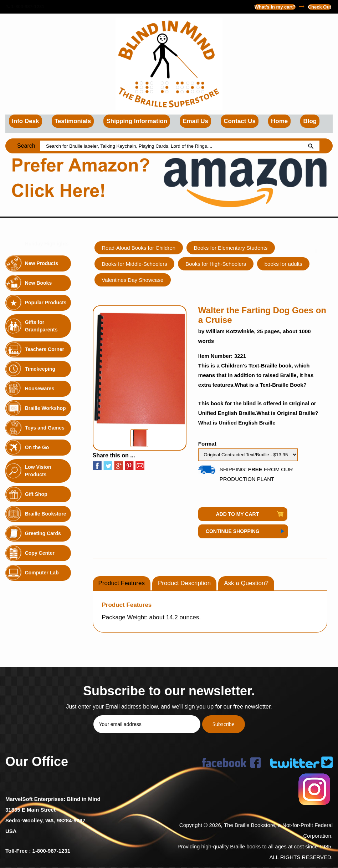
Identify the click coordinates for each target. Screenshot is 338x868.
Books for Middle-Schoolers (135, 264)
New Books (38, 283)
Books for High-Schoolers (216, 264)
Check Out (320, 7)
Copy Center (40, 553)
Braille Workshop (45, 408)
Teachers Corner (45, 349)
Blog (310, 121)
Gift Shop (36, 494)
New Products (42, 263)
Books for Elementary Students (231, 248)
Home (279, 121)
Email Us (195, 121)
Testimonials (73, 121)
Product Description (184, 583)
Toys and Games (45, 428)
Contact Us (240, 121)
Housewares (40, 389)
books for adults (284, 264)
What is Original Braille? (287, 413)
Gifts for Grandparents (41, 326)
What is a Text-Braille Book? (270, 385)
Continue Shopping (233, 531)
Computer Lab (42, 573)
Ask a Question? (246, 583)
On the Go (37, 447)
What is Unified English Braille (237, 423)
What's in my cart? (275, 7)
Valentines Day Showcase (133, 280)
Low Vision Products (38, 471)
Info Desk (25, 121)
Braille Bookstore (46, 514)
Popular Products (46, 303)
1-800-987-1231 (25, 7)
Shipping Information (137, 121)
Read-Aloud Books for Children (139, 248)
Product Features (122, 583)
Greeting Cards (43, 533)
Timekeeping (40, 369)
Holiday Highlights (47, 244)
